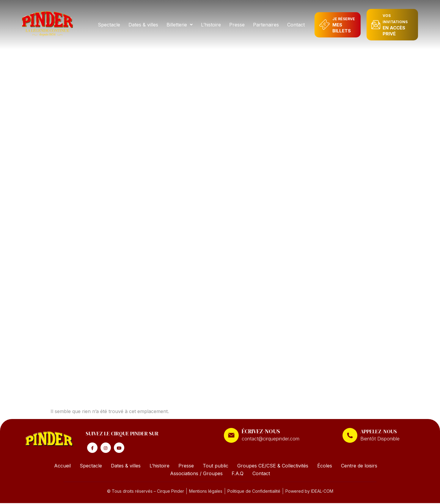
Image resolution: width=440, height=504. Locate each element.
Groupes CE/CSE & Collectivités (273, 467)
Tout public (216, 467)
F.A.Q (238, 474)
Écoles (325, 467)
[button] (180, 25)
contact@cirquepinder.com (271, 439)
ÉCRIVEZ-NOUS (261, 431)
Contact (297, 25)
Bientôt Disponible (380, 439)
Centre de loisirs (359, 467)
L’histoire (212, 25)
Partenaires (267, 25)
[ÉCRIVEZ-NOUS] (231, 435)
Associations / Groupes (196, 474)
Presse (238, 25)
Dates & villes (144, 25)
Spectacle (110, 25)
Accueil (62, 467)
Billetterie (180, 25)
